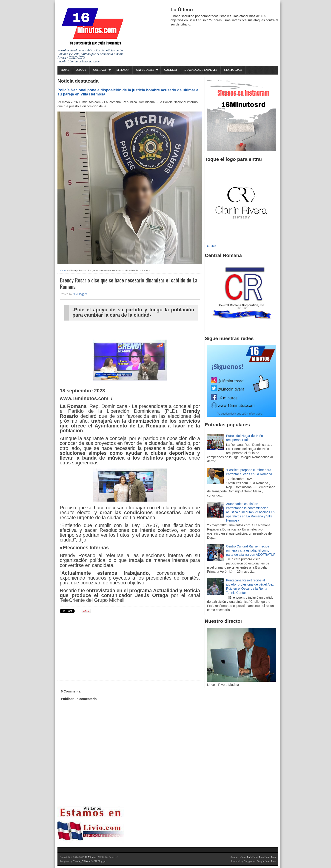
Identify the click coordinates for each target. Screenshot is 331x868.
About (81, 70)
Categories (145, 70)
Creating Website (82, 861)
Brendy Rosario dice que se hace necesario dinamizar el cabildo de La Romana (128, 283)
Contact (100, 70)
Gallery (171, 70)
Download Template (201, 70)
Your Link (247, 857)
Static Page (233, 70)
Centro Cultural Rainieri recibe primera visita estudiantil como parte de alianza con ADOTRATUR (251, 550)
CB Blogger (80, 294)
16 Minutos (91, 857)
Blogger (248, 861)
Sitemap (123, 70)
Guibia (212, 246)
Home (65, 70)
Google (260, 861)
